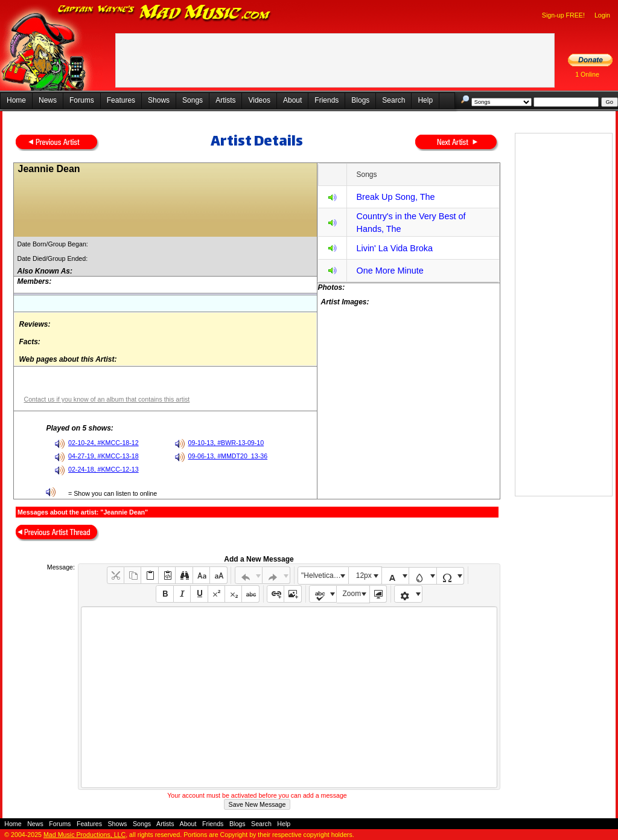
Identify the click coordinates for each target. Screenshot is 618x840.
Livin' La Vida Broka (394, 248)
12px (364, 575)
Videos (259, 100)
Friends (327, 100)
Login (602, 15)
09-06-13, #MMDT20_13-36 (228, 456)
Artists (225, 100)
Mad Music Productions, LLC (84, 835)
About (292, 100)
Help (425, 100)
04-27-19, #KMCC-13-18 (104, 456)
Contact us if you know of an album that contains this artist (107, 399)
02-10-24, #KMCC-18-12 (104, 443)
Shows (159, 100)
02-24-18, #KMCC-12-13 (104, 469)
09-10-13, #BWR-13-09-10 (226, 443)
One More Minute (390, 271)
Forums (82, 100)
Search (393, 100)
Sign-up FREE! (563, 15)
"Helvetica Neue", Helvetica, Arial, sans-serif (325, 575)
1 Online (587, 74)
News (48, 100)
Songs (193, 100)
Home (16, 100)
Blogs (360, 100)
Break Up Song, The (395, 197)
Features (121, 100)
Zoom (352, 594)
